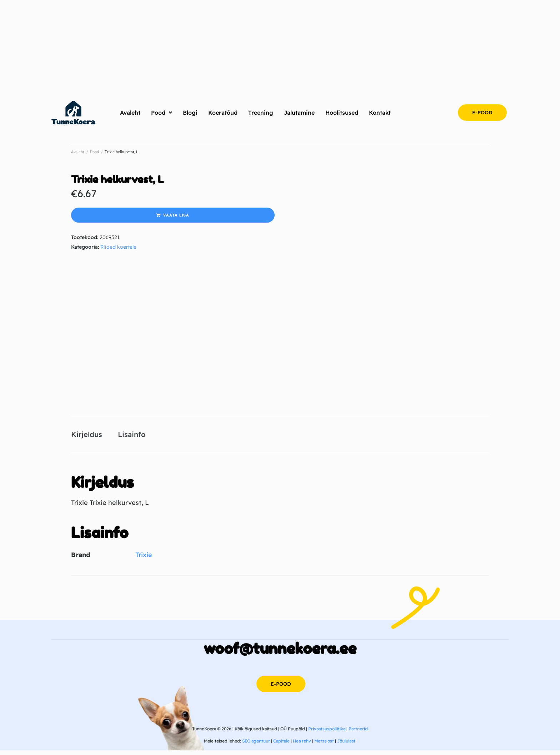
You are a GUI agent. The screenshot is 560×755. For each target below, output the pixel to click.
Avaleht (78, 152)
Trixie (144, 560)
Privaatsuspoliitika (327, 733)
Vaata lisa (176, 215)
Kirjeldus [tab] (87, 437)
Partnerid (358, 733)
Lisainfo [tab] (132, 437)
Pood (94, 152)
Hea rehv (302, 746)
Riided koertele (118, 247)
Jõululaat (346, 746)
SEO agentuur (256, 746)
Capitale (281, 746)
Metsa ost (324, 746)
